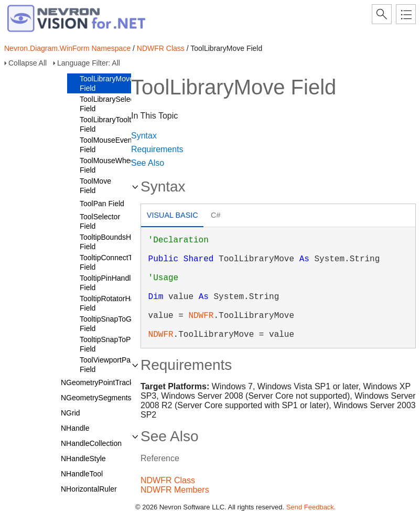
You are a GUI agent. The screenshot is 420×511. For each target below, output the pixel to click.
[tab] (172, 216)
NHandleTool (82, 474)
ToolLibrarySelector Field (111, 104)
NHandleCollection (91, 443)
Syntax (144, 136)
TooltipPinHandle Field (107, 283)
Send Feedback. (311, 507)
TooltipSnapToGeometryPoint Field (127, 324)
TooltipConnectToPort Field (115, 262)
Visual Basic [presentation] (173, 215)
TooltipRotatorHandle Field (114, 303)
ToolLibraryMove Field (107, 83)
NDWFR (201, 316)
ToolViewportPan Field (107, 365)
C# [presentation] (216, 215)
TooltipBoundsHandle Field (114, 242)
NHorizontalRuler (89, 489)
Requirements (157, 149)
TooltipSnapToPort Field (110, 344)
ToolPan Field (102, 204)
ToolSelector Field (100, 221)
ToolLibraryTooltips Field (110, 124)
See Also (148, 163)
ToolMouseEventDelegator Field (123, 145)
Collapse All (28, 63)
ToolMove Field (95, 186)
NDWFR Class (161, 48)
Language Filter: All (89, 63)
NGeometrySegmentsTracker (109, 398)
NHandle (75, 428)
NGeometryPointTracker (100, 382)
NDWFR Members (175, 490)
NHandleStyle (83, 459)
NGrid (71, 413)
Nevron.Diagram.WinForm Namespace (67, 48)
